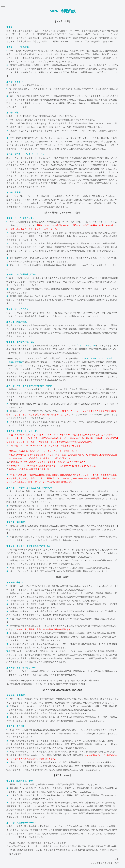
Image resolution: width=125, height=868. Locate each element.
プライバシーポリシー (86, 346)
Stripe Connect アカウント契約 (97, 358)
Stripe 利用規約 (16, 362)
